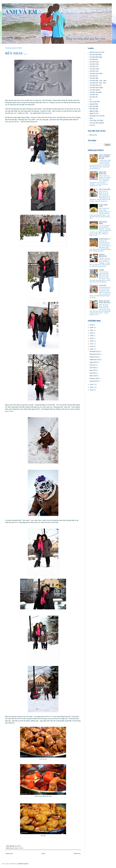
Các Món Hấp (94, 78)
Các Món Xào (94, 95)
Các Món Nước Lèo (96, 85)
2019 (92, 338)
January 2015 (94, 381)
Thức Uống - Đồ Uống (96, 120)
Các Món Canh (94, 62)
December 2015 (95, 352)
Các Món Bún (94, 59)
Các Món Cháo (94, 64)
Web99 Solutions (23, 864)
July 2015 (93, 365)
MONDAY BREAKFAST (103, 255)
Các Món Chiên (94, 69)
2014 (92, 384)
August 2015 (94, 362)
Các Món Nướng (95, 90)
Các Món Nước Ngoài (96, 88)
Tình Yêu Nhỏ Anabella (97, 123)
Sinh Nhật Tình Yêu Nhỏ (97, 116)
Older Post (77, 854)
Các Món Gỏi (94, 76)
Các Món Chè (94, 66)
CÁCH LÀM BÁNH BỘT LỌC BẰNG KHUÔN (105, 157)
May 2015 (93, 370)
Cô (90, 99)
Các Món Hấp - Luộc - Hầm (98, 81)
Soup (91, 118)
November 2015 (95, 354)
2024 (92, 330)
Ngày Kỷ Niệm (14, 848)
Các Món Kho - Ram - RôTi (98, 83)
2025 (92, 328)
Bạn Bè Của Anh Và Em (97, 52)
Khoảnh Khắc (94, 104)
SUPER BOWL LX (105, 239)
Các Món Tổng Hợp (96, 92)
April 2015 (93, 373)
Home (43, 854)
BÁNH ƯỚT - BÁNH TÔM (103, 173)
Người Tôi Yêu (94, 113)
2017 (92, 344)
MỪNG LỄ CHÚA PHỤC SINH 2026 (105, 302)
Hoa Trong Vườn (95, 102)
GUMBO (102, 270)
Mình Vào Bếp (94, 106)
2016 (92, 346)
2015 (92, 349)
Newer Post (9, 854)
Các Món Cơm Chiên (96, 74)
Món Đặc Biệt (94, 109)
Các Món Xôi (94, 97)
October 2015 (94, 357)
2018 (92, 341)
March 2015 (93, 376)
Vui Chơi (21, 848)
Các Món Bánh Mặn (96, 55)
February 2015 (94, 379)
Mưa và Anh (93, 135)
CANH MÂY (103, 285)
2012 (92, 390)
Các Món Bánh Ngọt (96, 57)
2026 (92, 325)
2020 (92, 336)
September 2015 (95, 360)
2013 (92, 387)
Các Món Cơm (94, 71)
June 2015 (93, 368)
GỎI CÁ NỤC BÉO (105, 189)
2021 (92, 333)
